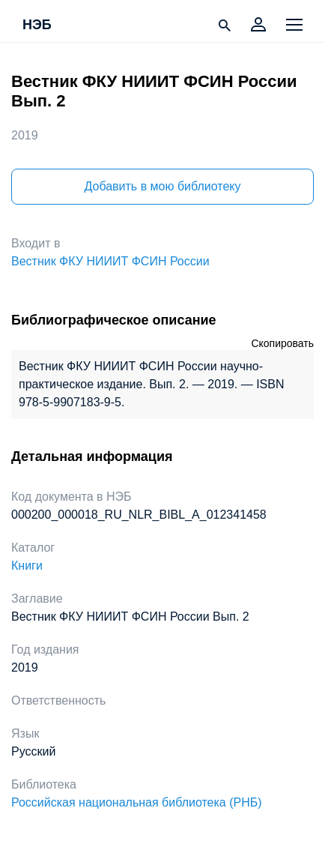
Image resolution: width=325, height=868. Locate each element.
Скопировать (282, 343)
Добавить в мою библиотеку (162, 186)
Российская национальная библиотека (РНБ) (137, 802)
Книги (27, 566)
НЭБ (37, 25)
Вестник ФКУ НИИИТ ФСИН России (110, 261)
